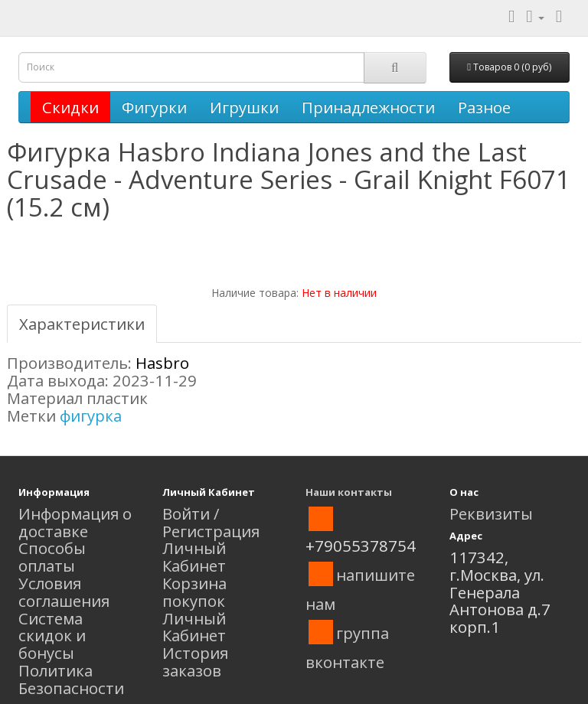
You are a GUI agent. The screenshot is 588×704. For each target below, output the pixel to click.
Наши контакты (349, 492)
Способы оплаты (52, 557)
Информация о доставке (75, 522)
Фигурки (154, 107)
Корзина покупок (194, 592)
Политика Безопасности (71, 679)
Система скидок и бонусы (52, 636)
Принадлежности (368, 107)
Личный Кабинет (194, 557)
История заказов (195, 662)
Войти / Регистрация (211, 522)
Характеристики (82, 324)
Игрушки (244, 107)
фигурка (91, 416)
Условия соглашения (64, 592)
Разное (484, 107)
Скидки (70, 107)
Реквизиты (491, 513)
